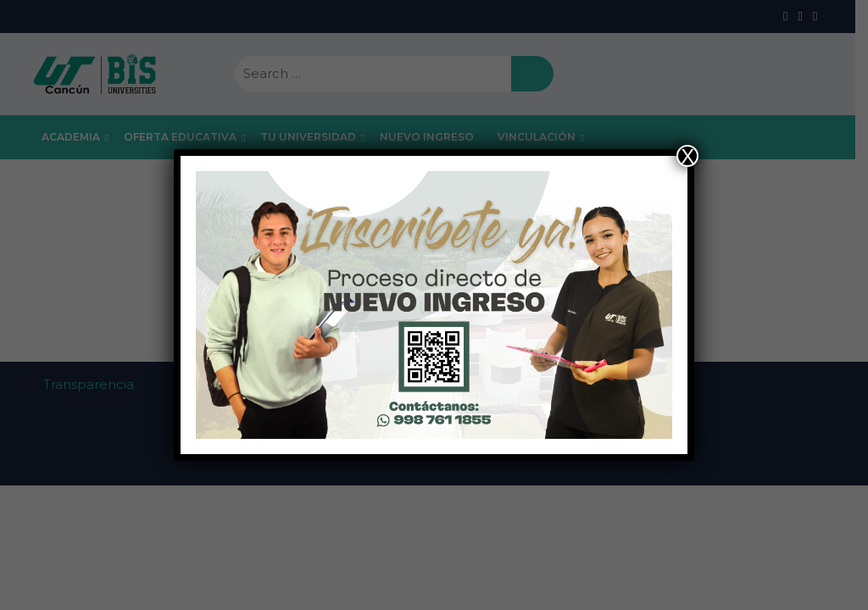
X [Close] (687, 156)
